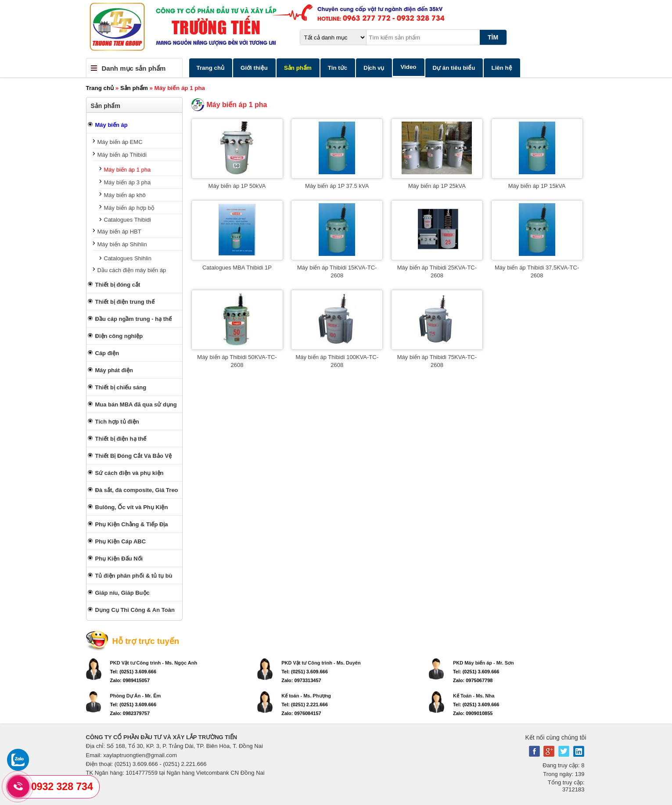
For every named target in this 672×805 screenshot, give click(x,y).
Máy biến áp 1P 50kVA (237, 186)
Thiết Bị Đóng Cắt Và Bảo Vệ (134, 456)
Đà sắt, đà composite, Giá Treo (137, 490)
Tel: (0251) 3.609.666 (133, 672)
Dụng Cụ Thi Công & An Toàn (135, 610)
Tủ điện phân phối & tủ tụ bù (134, 576)
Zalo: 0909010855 (473, 713)
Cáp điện (107, 353)
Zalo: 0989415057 (130, 680)
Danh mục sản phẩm (134, 68)
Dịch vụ (374, 68)
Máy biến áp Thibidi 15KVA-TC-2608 (337, 271)
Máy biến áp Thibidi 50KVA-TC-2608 (237, 361)
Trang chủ (211, 68)
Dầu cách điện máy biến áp (132, 270)
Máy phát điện (114, 370)
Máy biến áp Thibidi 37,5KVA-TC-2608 (537, 271)
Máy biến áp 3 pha (128, 182)
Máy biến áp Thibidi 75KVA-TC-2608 (437, 361)
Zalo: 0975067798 (473, 680)
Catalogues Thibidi (128, 220)
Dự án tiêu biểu (454, 68)
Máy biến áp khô (125, 195)
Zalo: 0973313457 (301, 680)
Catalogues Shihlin (128, 258)
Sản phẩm (298, 68)
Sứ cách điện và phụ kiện (129, 473)
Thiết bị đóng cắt (118, 285)
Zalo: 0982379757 (130, 713)
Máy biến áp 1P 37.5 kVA (337, 186)
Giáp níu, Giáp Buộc (122, 593)
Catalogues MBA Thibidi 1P (237, 268)
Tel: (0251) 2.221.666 (305, 704)
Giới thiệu (254, 68)
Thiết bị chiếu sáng (121, 387)
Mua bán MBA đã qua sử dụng (136, 404)
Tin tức (338, 68)
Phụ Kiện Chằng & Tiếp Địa (132, 524)
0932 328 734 (62, 787)
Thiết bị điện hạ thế (121, 439)
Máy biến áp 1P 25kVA (437, 186)
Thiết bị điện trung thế (125, 302)
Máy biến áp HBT (119, 232)
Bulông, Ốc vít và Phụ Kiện (132, 507)
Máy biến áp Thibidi (122, 155)
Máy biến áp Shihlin (122, 244)
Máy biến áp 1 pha (128, 170)
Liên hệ (501, 68)
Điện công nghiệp (119, 336)
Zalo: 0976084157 (301, 713)
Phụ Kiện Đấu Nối (119, 559)
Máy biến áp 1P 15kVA (537, 186)
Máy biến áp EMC (120, 142)
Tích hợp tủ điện (117, 422)
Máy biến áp (111, 125)
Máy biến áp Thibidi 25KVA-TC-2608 (437, 271)
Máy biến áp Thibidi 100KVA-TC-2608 (337, 361)
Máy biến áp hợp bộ (129, 208)
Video (408, 67)
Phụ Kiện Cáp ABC (121, 541)
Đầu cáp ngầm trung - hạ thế (134, 319)
